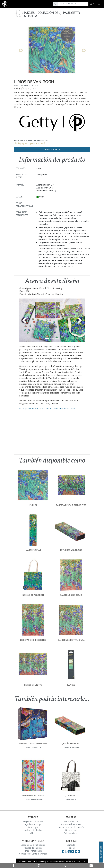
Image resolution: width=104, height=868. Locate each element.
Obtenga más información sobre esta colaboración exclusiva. (47, 408)
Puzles (52, 15)
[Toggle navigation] (99, 4)
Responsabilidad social (71, 824)
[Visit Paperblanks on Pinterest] (79, 851)
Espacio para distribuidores (33, 845)
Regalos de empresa (33, 848)
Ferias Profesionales (33, 851)
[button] (24, 320)
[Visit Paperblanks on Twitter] (73, 851)
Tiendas (71, 848)
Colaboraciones (71, 833)
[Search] (73, 4)
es (91, 4)
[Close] (84, 862)
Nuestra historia (71, 821)
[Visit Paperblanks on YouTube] (70, 851)
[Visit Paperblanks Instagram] (66, 851)
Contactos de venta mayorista (33, 854)
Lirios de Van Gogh (25, 88)
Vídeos (33, 833)
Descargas (33, 827)
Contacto (71, 845)
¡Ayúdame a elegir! (33, 824)
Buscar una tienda (52, 149)
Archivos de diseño (33, 830)
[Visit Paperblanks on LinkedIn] (76, 851)
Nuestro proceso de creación (71, 827)
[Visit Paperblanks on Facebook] (63, 851)
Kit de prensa (71, 830)
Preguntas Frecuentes (33, 821)
